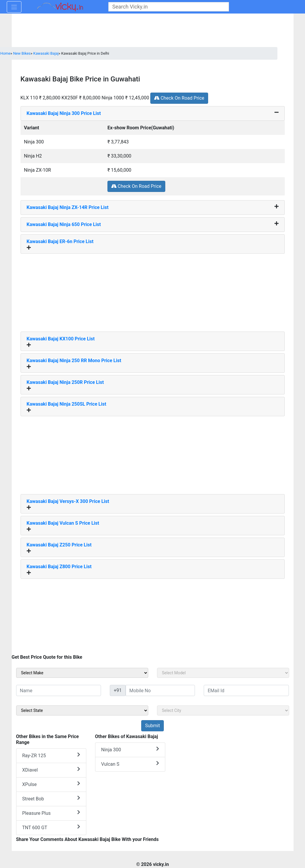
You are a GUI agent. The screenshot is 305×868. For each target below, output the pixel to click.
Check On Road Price (179, 98)
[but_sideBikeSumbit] (152, 726)
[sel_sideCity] (223, 710)
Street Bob (51, 798)
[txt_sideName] (59, 690)
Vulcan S (130, 764)
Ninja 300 (130, 749)
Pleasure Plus (51, 813)
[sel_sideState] (82, 710)
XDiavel (51, 770)
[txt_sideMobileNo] (160, 690)
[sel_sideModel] (223, 673)
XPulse (51, 784)
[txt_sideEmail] (246, 690)
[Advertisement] (153, 290)
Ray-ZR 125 (51, 755)
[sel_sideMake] (82, 673)
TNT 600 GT (51, 827)
